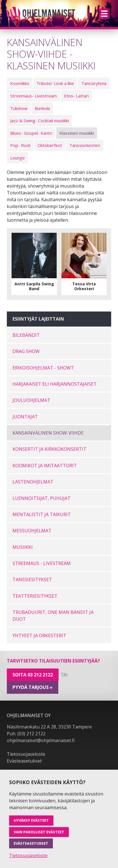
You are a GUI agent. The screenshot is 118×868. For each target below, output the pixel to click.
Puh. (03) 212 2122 (26, 734)
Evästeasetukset (24, 761)
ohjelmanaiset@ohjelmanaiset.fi (41, 740)
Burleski (42, 108)
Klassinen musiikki (77, 133)
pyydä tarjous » (33, 687)
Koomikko (20, 83)
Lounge (17, 158)
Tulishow (19, 108)
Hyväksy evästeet (31, 820)
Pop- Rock (20, 145)
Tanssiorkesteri (85, 145)
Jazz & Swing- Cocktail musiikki (40, 121)
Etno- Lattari (76, 96)
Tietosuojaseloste (26, 754)
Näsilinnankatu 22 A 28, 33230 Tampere (49, 727)
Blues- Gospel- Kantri (31, 133)
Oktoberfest (50, 145)
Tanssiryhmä (94, 83)
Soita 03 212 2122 (33, 675)
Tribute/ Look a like (55, 83)
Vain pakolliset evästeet (39, 832)
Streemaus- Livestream (34, 96)
